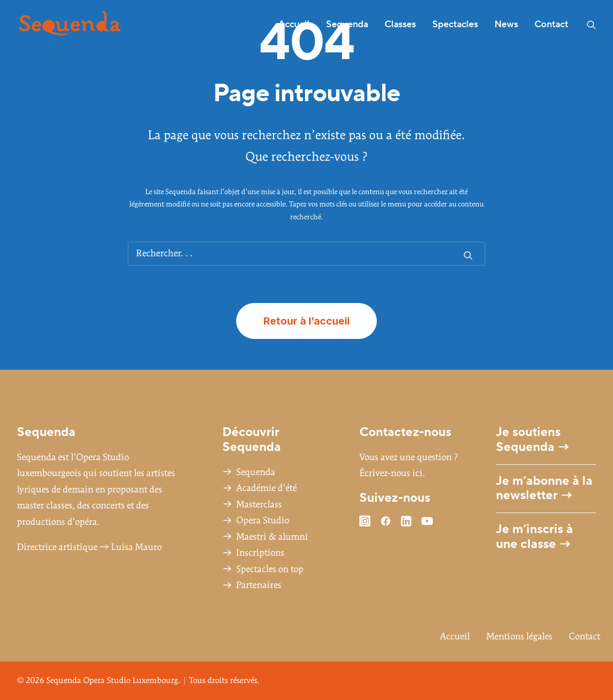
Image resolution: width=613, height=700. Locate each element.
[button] (591, 25)
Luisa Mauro (136, 547)
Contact (551, 24)
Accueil (294, 24)
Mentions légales (519, 637)
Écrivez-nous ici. (392, 473)
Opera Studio (263, 521)
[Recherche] (306, 254)
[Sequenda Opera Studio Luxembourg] (70, 25)
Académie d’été (266, 488)
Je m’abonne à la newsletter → (544, 488)
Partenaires (259, 585)
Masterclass (259, 505)
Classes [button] (400, 24)
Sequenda (256, 472)
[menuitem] (294, 25)
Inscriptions (260, 553)
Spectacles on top (270, 569)
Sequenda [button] (347, 24)
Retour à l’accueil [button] (306, 321)
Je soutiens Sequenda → (533, 440)
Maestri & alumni (272, 537)
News (506, 24)
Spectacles (455, 24)
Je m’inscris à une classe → (534, 537)
